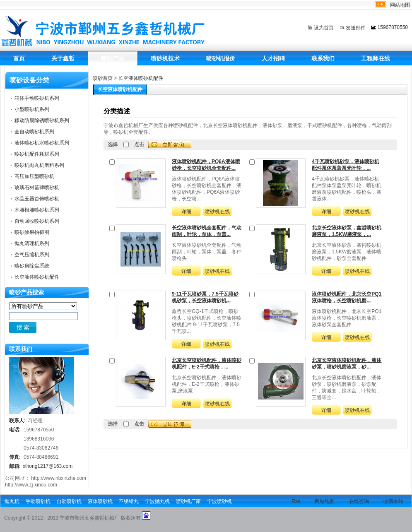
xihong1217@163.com (48, 466)
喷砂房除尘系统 (32, 266)
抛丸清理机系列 (32, 243)
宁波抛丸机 (157, 501)
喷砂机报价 (221, 58)
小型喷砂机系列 (32, 109)
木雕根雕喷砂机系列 (37, 210)
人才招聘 (273, 58)
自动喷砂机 (69, 501)
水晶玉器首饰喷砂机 (37, 199)
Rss (296, 501)
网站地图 (400, 5)
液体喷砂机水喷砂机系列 (42, 143)
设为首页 (324, 28)
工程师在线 (376, 58)
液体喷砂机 (100, 501)
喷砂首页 (103, 78)
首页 (19, 58)
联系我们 (323, 58)
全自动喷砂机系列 (34, 132)
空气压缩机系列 (32, 255)
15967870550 (393, 27)
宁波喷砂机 (219, 501)
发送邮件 (356, 28)
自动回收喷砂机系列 (37, 221)
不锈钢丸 (129, 501)
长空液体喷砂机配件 (141, 78)
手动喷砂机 (38, 501)
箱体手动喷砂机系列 (37, 98)
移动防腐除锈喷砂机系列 (42, 120)
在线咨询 (359, 501)
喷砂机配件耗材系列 (37, 154)
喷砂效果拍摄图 (32, 232)
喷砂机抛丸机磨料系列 (39, 165)
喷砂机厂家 (188, 501)
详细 (186, 212)
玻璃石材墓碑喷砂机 (37, 188)
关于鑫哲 (63, 58)
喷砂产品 (113, 58)
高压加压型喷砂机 (34, 176)
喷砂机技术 (165, 58)
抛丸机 (12, 501)
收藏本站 (393, 501)
